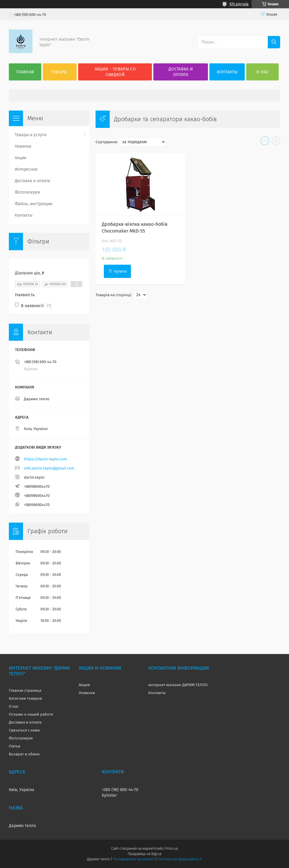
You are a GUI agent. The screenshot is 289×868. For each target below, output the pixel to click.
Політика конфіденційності (180, 859)
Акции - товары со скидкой (115, 72)
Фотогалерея (27, 192)
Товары (59, 72)
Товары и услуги (31, 135)
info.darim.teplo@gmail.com (49, 468)
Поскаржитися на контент (134, 859)
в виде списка (276, 142)
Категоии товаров (25, 698)
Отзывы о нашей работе (31, 714)
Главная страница (25, 690)
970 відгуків (239, 4)
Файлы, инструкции (33, 204)
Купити (120, 271)
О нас (262, 72)
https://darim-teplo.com (45, 459)
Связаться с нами (24, 730)
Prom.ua (171, 849)
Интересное (26, 169)
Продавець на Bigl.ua (144, 854)
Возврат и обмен (24, 754)
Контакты (227, 72)
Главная (25, 72)
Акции (20, 158)
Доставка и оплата (181, 72)
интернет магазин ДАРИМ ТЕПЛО (178, 685)
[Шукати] (274, 42)
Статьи (15, 746)
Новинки (23, 146)
